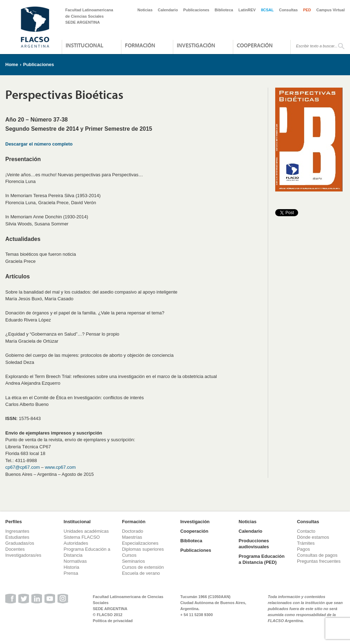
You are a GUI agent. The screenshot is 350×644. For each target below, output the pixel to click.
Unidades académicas (86, 531)
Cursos (129, 555)
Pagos (304, 549)
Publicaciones (196, 10)
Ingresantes (17, 531)
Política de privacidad (113, 621)
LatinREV (247, 10)
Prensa (71, 573)
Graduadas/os (20, 543)
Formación (140, 45)
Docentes (15, 549)
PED (307, 10)
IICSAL (267, 10)
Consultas (288, 10)
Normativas (75, 561)
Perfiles (14, 522)
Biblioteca (224, 10)
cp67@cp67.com (23, 467)
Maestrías (132, 537)
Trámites (306, 543)
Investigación (196, 45)
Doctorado (133, 531)
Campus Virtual (331, 10)
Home (12, 64)
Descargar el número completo (39, 144)
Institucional (85, 45)
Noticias (145, 10)
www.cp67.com (60, 467)
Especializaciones (140, 543)
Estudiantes (17, 537)
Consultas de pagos (317, 555)
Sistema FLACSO (82, 537)
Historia (71, 567)
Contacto (306, 531)
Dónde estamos (313, 537)
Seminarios (134, 561)
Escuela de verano (141, 573)
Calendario (168, 10)
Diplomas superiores (143, 549)
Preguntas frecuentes (319, 561)
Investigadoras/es (23, 555)
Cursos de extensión (143, 567)
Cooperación (255, 45)
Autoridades (76, 543)
